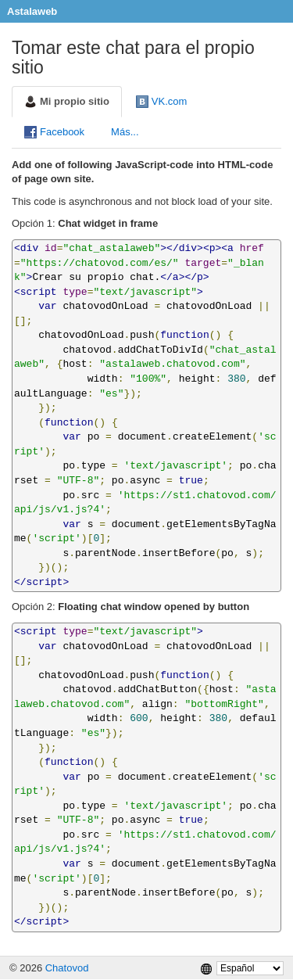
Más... (125, 132)
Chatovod (67, 968)
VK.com (162, 102)
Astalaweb (32, 11)
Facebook (54, 132)
